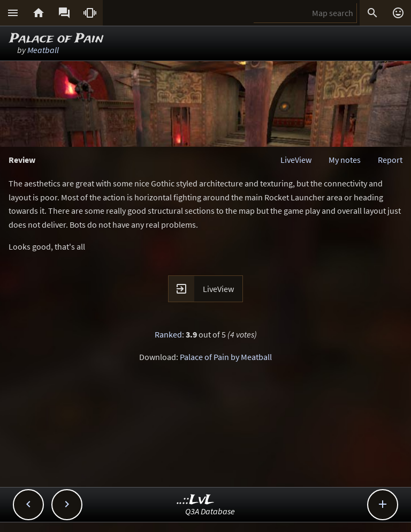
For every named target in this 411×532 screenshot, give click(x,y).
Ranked (168, 334)
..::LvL (196, 500)
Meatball (43, 50)
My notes (345, 160)
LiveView (296, 160)
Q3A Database (210, 511)
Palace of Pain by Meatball (226, 357)
